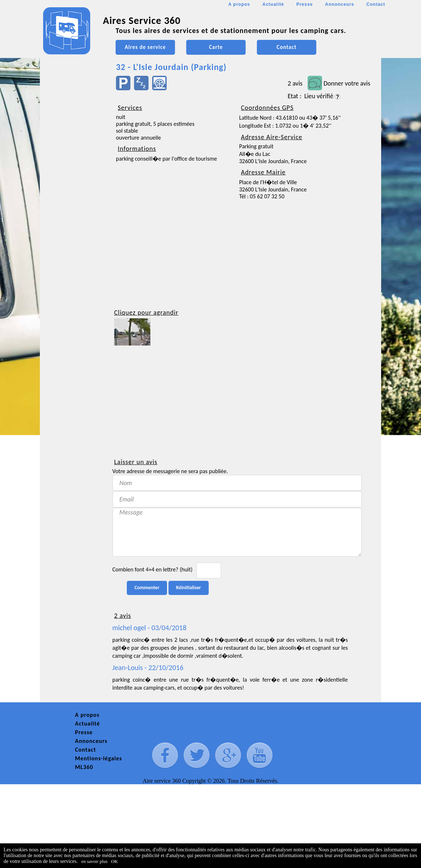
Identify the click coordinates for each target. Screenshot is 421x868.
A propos (239, 4)
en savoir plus (95, 861)
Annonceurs (339, 4)
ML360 (84, 767)
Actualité (273, 4)
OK (115, 861)
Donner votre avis (347, 83)
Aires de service (145, 47)
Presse (305, 4)
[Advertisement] (72, 216)
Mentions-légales (99, 758)
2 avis (295, 83)
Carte (216, 47)
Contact (376, 4)
